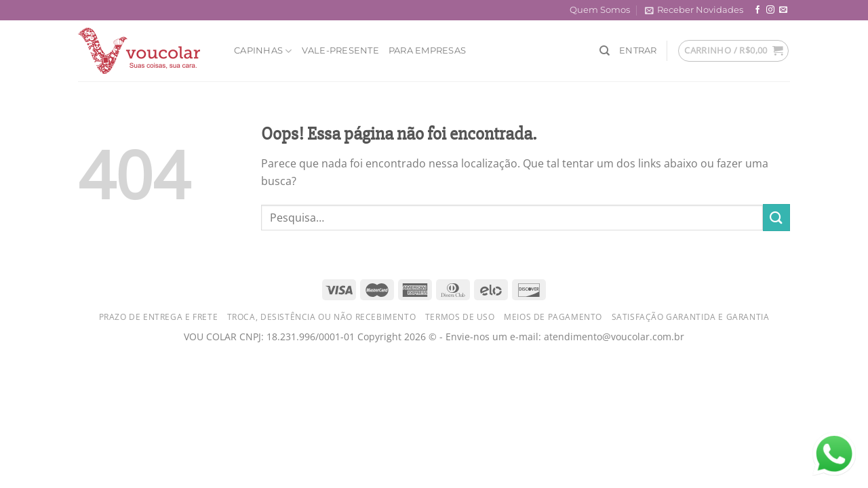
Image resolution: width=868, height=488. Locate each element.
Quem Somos (600, 10)
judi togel (24, 375)
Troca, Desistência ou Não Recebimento (322, 317)
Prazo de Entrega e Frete (159, 317)
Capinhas (263, 51)
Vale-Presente (340, 50)
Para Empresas (427, 50)
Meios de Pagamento (553, 317)
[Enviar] (776, 217)
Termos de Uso (460, 317)
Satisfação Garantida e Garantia (691, 317)
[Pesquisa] (605, 51)
